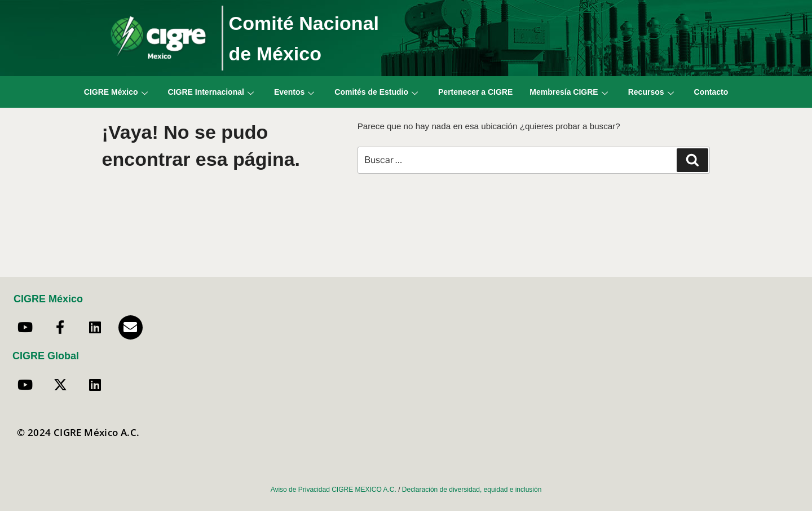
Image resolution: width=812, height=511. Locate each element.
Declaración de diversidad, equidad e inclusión (472, 490)
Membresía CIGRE (568, 92)
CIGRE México (116, 92)
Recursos (651, 92)
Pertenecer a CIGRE (475, 92)
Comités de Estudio (376, 92)
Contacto (711, 92)
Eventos (294, 92)
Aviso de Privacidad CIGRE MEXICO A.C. (334, 490)
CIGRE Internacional (211, 92)
